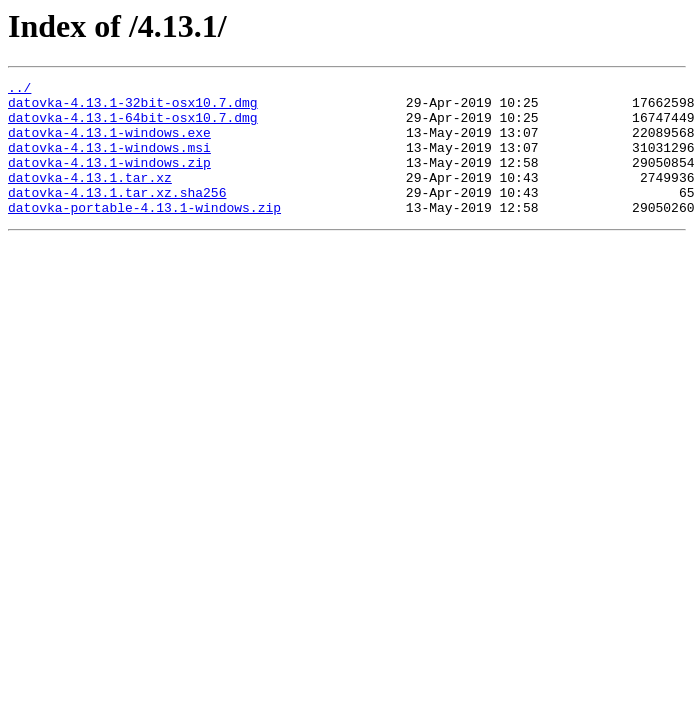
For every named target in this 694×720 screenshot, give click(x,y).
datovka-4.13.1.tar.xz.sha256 (117, 216)
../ (19, 90)
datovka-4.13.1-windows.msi (109, 162)
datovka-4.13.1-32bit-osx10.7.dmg (133, 108)
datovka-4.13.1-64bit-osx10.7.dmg (133, 126)
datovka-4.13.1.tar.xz (90, 198)
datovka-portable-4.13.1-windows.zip (144, 234)
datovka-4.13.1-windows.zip (109, 180)
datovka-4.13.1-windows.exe (109, 144)
